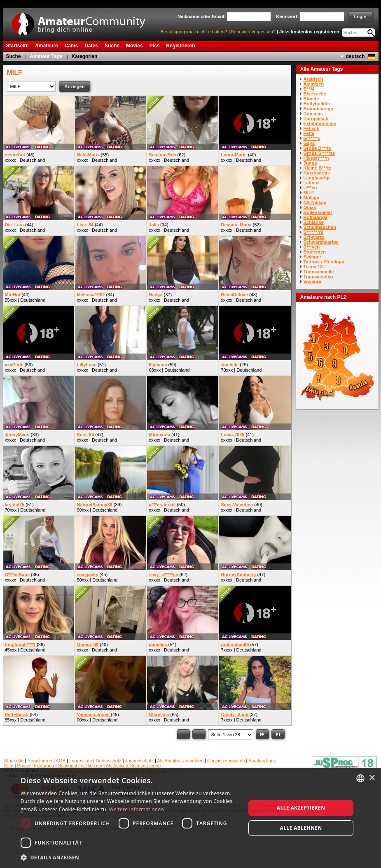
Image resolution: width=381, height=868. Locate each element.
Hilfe (9, 766)
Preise (24, 766)
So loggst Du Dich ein (80, 766)
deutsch (355, 56)
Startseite (14, 761)
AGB (61, 761)
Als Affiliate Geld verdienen (133, 766)
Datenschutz (108, 761)
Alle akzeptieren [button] (301, 808)
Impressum (81, 761)
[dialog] (190, 818)
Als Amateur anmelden (180, 761)
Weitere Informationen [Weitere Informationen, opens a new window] (137, 809)
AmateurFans (262, 761)
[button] (130, 857)
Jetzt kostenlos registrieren (309, 32)
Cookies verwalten (226, 761)
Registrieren (40, 761)
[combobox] (360, 778)
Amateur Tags (46, 56)
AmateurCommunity (83, 21)
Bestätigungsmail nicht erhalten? (194, 32)
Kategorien (85, 56)
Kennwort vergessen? (253, 32)
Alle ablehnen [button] (301, 828)
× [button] (372, 778)
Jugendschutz (139, 761)
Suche (14, 56)
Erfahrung (44, 766)
